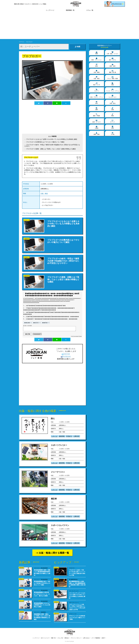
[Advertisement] (69, 27)
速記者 (54, 499)
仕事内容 (76, 436)
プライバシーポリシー (76, 638)
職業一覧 (53, 638)
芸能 (112, 84)
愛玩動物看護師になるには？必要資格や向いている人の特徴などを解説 (42, 605)
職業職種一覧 (70, 10)
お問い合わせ (86, 638)
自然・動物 (97, 71)
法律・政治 (113, 102)
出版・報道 (44, 193)
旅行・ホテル (112, 59)
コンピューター (113, 96)
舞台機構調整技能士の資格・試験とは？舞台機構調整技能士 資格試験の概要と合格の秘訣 (77, 584)
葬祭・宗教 (97, 133)
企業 (112, 127)
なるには (54, 436)
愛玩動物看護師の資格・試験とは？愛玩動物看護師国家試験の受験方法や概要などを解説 (42, 573)
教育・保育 (113, 65)
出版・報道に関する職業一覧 (54, 553)
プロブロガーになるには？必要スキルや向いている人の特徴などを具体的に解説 (52, 139)
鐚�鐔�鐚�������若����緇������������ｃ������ (53, 317)
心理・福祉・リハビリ (112, 53)
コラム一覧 (90, 10)
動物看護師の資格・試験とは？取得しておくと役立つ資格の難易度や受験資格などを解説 (42, 617)
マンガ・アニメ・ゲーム (113, 90)
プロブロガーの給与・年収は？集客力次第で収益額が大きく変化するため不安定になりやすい (52, 145)
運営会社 (67, 638)
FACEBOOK (66, 356)
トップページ (50, 10)
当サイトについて (45, 638)
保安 (97, 102)
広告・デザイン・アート (97, 96)
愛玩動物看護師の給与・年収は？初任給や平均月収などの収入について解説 (42, 583)
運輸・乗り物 (112, 71)
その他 (113, 133)
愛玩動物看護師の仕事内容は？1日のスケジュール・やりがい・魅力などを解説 (42, 594)
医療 (97, 53)
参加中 (103, 638)
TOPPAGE (21, 42)
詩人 (53, 418)
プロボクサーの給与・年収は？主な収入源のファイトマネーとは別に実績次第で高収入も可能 (77, 573)
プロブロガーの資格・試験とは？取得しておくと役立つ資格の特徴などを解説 (51, 149)
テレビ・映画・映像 (113, 78)
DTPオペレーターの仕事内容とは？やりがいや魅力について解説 (77, 617)
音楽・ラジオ (97, 84)
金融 (112, 109)
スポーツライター (59, 445)
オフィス (112, 121)
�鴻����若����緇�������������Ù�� (46, 306)
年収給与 (69, 436)
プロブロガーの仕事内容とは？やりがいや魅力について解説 (45, 142)
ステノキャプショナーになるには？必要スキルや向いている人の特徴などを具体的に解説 (77, 596)
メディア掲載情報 (96, 638)
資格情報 (62, 436)
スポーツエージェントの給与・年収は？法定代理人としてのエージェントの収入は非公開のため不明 (77, 607)
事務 (112, 115)
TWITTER (66, 354)
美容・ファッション (97, 59)
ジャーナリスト (58, 472)
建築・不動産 (97, 115)
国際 (97, 109)
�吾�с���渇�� (77, 336)
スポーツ (97, 90)
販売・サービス (97, 121)
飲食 (97, 65)
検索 (78, 47)
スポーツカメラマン (60, 525)
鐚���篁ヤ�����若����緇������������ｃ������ (52, 319)
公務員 (97, 127)
